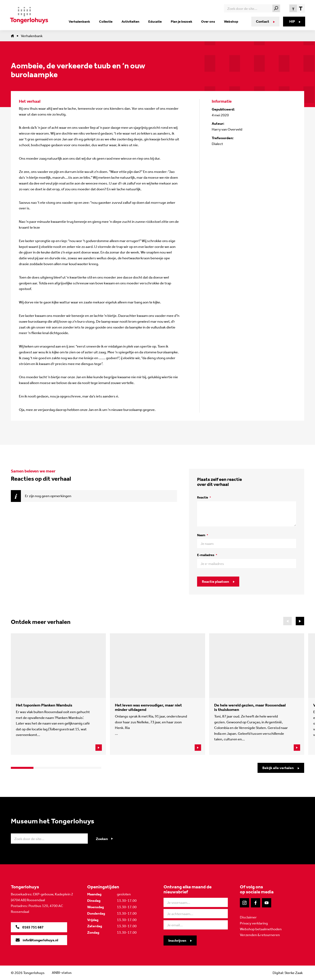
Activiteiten (132, 21)
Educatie (156, 21)
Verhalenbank (83, 21)
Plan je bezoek (182, 21)
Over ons (208, 21)
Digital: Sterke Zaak (287, 973)
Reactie (204, 497)
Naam (203, 535)
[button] (300, 621)
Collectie (109, 21)
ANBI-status (62, 973)
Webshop (230, 21)
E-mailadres (207, 555)
